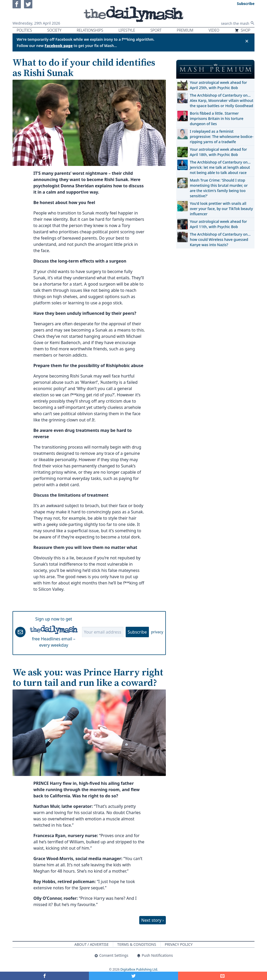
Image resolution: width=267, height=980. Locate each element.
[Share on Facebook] (44, 976)
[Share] (223, 976)
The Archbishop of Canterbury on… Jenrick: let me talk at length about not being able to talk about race (220, 167)
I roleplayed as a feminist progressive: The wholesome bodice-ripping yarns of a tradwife (222, 137)
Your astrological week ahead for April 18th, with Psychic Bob (218, 152)
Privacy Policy (179, 944)
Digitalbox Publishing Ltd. (139, 969)
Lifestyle (127, 30)
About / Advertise (91, 944)
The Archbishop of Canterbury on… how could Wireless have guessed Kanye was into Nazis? (220, 239)
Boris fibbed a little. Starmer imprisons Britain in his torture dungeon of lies (217, 118)
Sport (156, 30)
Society (54, 30)
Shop (242, 30)
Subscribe (137, 632)
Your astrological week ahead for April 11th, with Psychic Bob (218, 224)
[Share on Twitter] (133, 976)
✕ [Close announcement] (247, 41)
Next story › (153, 920)
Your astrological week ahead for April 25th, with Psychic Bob (218, 85)
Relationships (90, 30)
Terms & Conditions (137, 944)
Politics (24, 30)
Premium (185, 30)
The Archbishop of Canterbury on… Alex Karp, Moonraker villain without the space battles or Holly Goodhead (222, 100)
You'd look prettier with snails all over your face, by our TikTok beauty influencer (221, 209)
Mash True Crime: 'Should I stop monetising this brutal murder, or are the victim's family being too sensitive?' (219, 188)
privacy (157, 632)
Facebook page (59, 46)
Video (214, 30)
